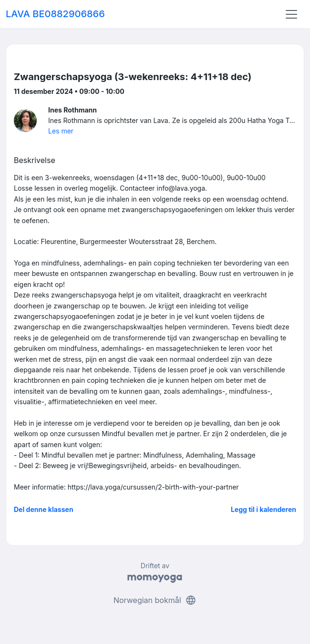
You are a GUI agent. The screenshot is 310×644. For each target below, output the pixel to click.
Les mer (61, 131)
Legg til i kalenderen (263, 509)
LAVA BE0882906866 (55, 14)
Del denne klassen (44, 509)
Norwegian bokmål (155, 600)
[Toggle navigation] (291, 14)
